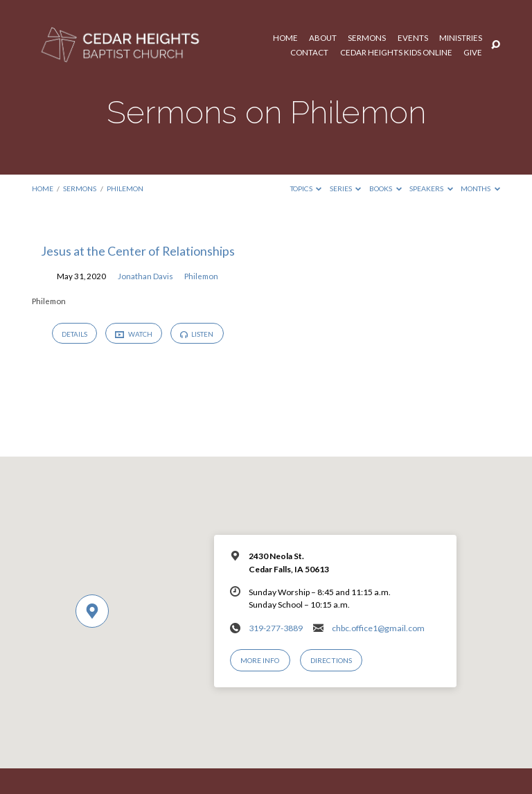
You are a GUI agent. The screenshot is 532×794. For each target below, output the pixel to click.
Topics (306, 188)
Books (385, 188)
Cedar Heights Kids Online (396, 53)
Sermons (367, 38)
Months (480, 188)
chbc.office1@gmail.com (378, 628)
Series (346, 188)
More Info (260, 660)
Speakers (431, 188)
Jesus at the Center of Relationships (138, 251)
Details (74, 334)
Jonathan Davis (145, 276)
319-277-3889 (276, 628)
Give (473, 53)
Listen (197, 334)
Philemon (125, 188)
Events (413, 38)
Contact (309, 53)
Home (285, 38)
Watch (133, 334)
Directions (331, 660)
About (323, 38)
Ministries (461, 38)
